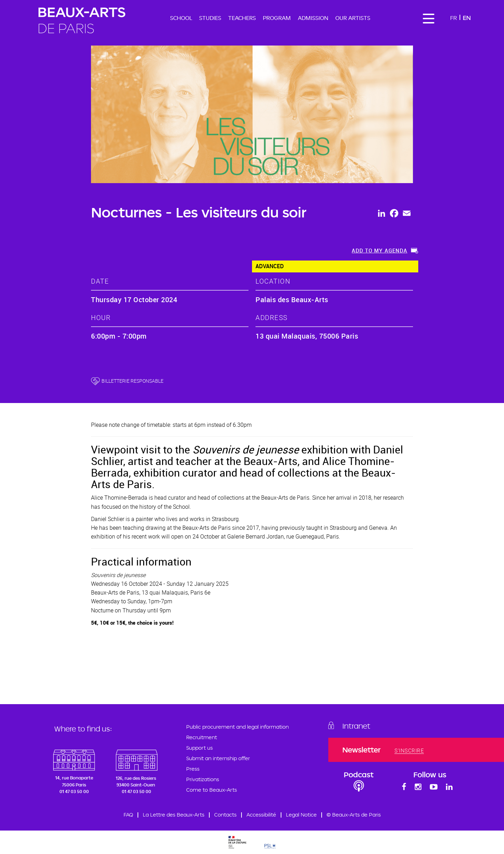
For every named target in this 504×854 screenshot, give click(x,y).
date (100, 281)
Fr (454, 18)
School (181, 18)
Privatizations (203, 779)
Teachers (242, 18)
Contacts (225, 815)
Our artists (353, 18)
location (273, 281)
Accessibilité (261, 815)
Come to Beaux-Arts (212, 790)
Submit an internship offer (218, 758)
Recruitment (202, 737)
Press (193, 769)
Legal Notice (301, 815)
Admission (313, 18)
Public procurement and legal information (237, 727)
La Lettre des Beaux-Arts (174, 815)
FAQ (128, 815)
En (467, 18)
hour (101, 317)
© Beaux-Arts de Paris (354, 815)
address (272, 317)
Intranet (356, 726)
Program (277, 18)
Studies (210, 18)
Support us (199, 748)
